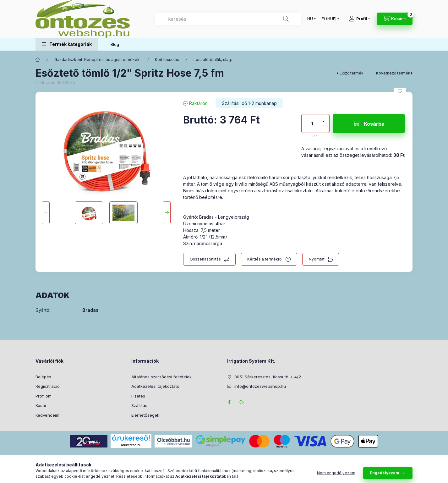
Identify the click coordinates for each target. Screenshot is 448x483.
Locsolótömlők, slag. (213, 60)
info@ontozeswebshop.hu (260, 386)
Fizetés (138, 396)
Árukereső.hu (131, 445)
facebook (229, 402)
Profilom (44, 396)
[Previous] (46, 213)
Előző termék (352, 73)
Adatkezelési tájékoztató (155, 386)
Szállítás (139, 405)
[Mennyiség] (312, 123)
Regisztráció (48, 386)
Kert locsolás (167, 60)
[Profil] (360, 19)
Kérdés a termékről (265, 259)
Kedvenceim (47, 415)
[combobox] (228, 19)
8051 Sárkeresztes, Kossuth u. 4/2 (268, 377)
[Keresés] (286, 19)
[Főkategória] (38, 60)
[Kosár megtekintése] (395, 19)
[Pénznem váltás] (329, 19)
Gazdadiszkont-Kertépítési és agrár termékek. (97, 60)
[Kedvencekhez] (400, 91)
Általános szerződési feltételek (161, 377)
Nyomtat (317, 259)
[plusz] (324, 119)
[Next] (167, 213)
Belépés (43, 377)
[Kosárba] (369, 123)
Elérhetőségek (145, 415)
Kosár (41, 405)
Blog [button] (115, 44)
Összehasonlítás (205, 259)
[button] (67, 44)
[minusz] (324, 128)
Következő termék (393, 73)
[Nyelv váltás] (310, 19)
